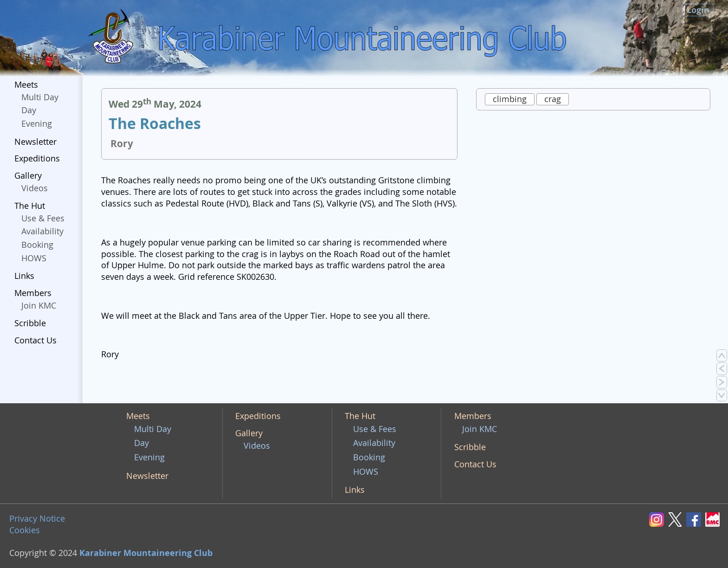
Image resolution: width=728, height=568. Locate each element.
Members (33, 293)
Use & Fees (43, 218)
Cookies (25, 530)
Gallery (28, 176)
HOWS (34, 258)
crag (553, 99)
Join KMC (39, 306)
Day (29, 110)
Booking (37, 245)
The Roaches (155, 123)
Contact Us (35, 340)
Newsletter (35, 142)
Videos (35, 188)
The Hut (30, 206)
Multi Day (40, 97)
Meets (26, 85)
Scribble (30, 323)
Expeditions (37, 158)
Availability (42, 231)
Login (698, 10)
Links (24, 276)
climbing (510, 99)
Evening (37, 124)
